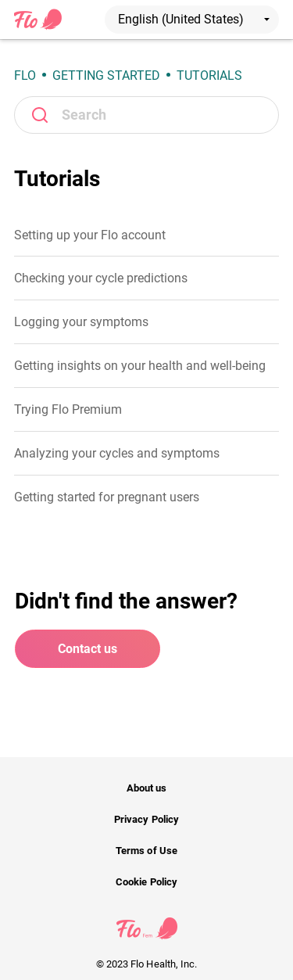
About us (146, 788)
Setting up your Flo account (90, 235)
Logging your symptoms (81, 322)
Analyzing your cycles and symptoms (117, 453)
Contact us (88, 649)
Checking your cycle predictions (101, 278)
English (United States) (194, 19)
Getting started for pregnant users (107, 497)
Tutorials (209, 75)
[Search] (146, 115)
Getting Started (106, 75)
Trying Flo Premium (68, 409)
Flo (25, 75)
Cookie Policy (146, 882)
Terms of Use (146, 851)
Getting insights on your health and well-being (140, 366)
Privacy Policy (146, 819)
